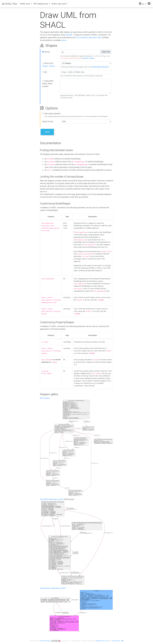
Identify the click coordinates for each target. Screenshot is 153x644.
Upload (46, 52)
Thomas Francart (45, 641)
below (64, 40)
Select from (48, 65)
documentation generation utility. (89, 37)
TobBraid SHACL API (102, 641)
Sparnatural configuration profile (53, 588)
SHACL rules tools (59, 4)
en (142, 4)
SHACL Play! (10, 4)
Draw (47, 132)
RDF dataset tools (41, 4)
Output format (48, 121)
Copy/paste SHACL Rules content (48, 84)
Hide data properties (52, 114)
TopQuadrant (116, 641)
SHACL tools (25, 4)
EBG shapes (45, 398)
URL (45, 72)
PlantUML (69, 35)
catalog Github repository (100, 67)
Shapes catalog (48, 66)
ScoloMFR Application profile (52, 499)
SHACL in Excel (89, 58)
